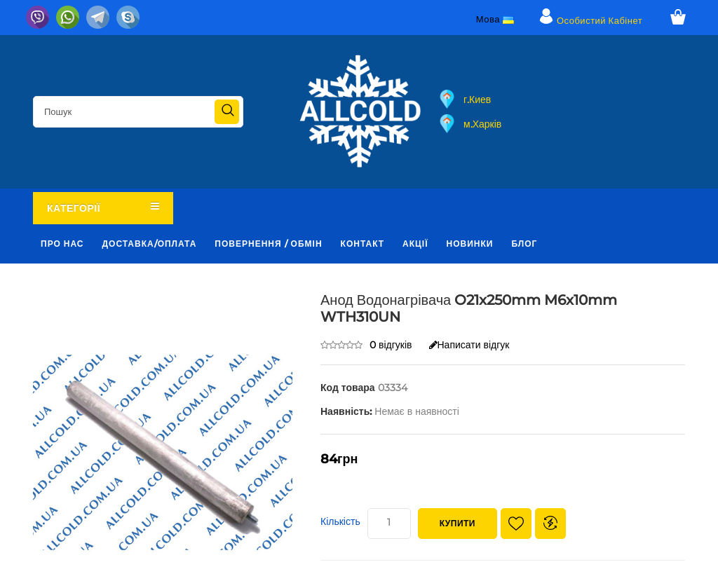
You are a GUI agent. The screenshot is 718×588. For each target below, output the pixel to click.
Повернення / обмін (268, 244)
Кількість (340, 521)
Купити (458, 523)
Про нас (62, 244)
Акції (415, 244)
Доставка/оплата (150, 244)
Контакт (363, 244)
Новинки (470, 244)
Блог (524, 244)
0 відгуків (391, 345)
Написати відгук (469, 345)
